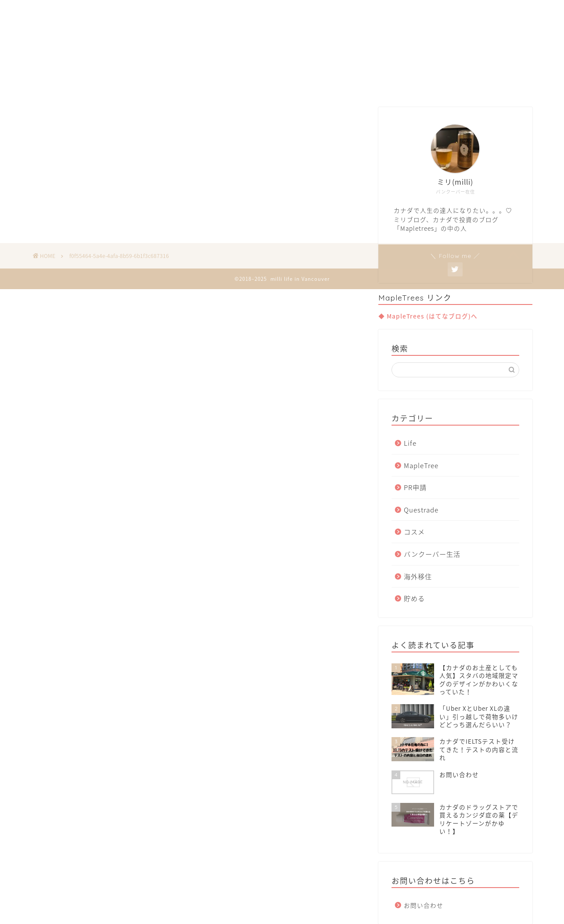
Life (410, 443)
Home (194, 84)
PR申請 (415, 487)
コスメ (414, 532)
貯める (414, 598)
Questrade (421, 510)
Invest (322, 84)
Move (282, 84)
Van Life (238, 84)
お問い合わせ (424, 905)
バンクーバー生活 (432, 554)
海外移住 (418, 576)
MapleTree (421, 465)
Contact (367, 84)
